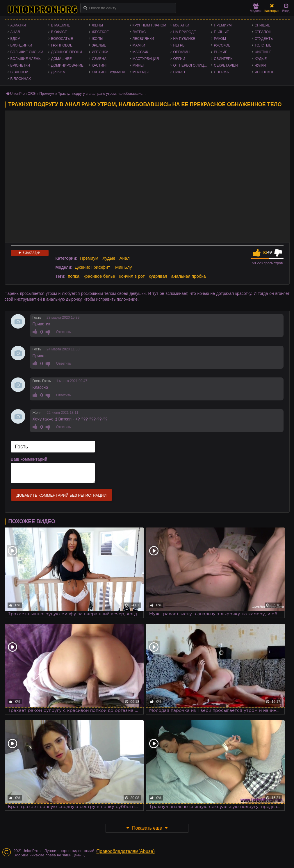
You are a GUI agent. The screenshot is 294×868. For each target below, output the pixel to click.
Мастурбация (146, 59)
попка (74, 276)
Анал (15, 32)
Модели (256, 8)
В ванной (19, 72)
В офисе (59, 32)
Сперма (221, 72)
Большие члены (26, 59)
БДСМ (16, 39)
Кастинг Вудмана (109, 72)
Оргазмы (182, 52)
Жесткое (100, 32)
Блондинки (21, 45)
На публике (184, 39)
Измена (99, 59)
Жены (97, 25)
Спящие (263, 25)
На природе (185, 32)
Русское (222, 45)
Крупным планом (149, 25)
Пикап (179, 72)
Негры (179, 45)
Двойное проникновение (70, 52)
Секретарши (226, 65)
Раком (220, 39)
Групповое (62, 45)
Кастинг (100, 65)
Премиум (223, 25)
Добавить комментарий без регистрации (62, 495)
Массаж (140, 52)
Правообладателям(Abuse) (126, 851)
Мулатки (181, 25)
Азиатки (18, 25)
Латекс (139, 32)
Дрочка (58, 72)
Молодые (142, 72)
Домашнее (62, 59)
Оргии (179, 59)
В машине (61, 25)
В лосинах (21, 79)
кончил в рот (132, 276)
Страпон (263, 32)
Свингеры (224, 59)
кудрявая (158, 276)
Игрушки (100, 52)
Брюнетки (20, 65)
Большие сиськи (27, 52)
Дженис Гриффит (92, 267)
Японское (265, 72)
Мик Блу (124, 267)
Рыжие (221, 52)
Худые (261, 59)
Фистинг (263, 52)
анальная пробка (189, 276)
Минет (139, 65)
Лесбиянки (143, 39)
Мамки (139, 45)
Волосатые (62, 39)
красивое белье (99, 276)
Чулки (260, 65)
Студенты (264, 39)
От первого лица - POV (192, 65)
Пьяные (222, 32)
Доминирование (67, 65)
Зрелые (99, 45)
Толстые (263, 45)
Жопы (98, 39)
